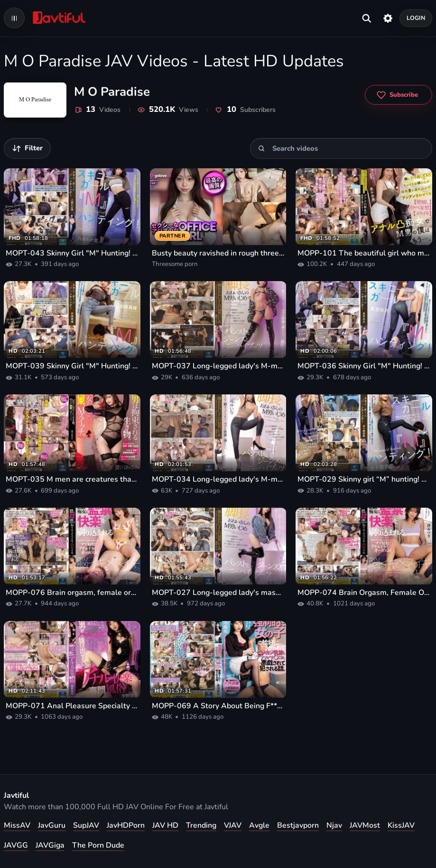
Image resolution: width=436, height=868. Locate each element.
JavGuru (52, 825)
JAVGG (16, 845)
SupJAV (86, 825)
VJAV (233, 825)
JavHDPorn (126, 825)
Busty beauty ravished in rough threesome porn (218, 253)
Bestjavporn (298, 825)
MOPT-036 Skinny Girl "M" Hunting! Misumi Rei (364, 366)
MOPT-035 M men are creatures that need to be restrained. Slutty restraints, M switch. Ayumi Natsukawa (72, 479)
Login (416, 18)
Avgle (259, 825)
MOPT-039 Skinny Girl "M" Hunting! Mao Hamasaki (72, 366)
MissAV (17, 825)
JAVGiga (50, 845)
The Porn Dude (98, 845)
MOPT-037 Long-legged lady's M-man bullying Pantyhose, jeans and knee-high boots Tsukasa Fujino (218, 366)
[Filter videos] (27, 148)
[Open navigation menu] (14, 18)
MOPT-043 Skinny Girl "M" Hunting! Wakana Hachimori (72, 253)
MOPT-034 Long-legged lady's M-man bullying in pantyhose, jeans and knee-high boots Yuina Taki (218, 479)
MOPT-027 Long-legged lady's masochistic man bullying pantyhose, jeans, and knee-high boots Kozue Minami (218, 593)
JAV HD (165, 825)
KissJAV (401, 825)
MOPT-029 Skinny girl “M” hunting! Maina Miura (364, 479)
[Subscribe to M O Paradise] (399, 95)
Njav (334, 825)
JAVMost (365, 825)
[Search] (262, 148)
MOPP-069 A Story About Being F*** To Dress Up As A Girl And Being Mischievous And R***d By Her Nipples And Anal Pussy (218, 706)
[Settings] (388, 18)
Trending (201, 825)
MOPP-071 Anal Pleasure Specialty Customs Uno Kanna (72, 706)
